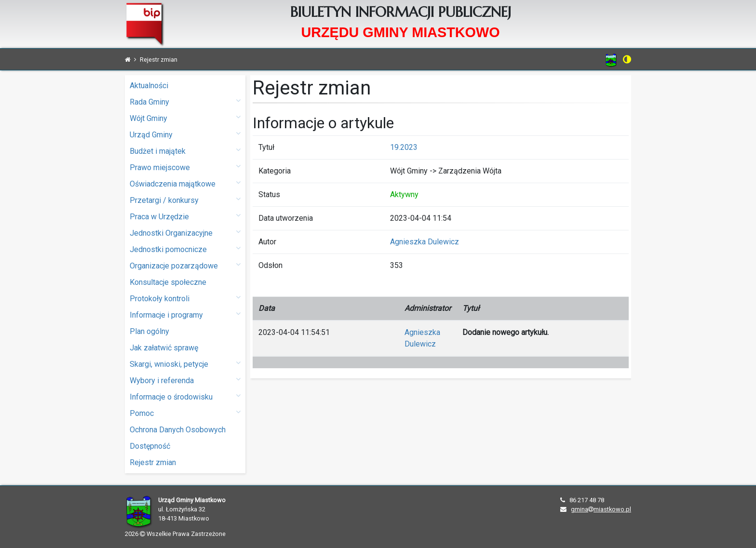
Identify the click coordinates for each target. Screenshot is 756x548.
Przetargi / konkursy (185, 200)
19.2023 (404, 147)
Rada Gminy (185, 101)
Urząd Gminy (185, 134)
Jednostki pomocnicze (185, 249)
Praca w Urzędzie (185, 216)
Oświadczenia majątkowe (185, 183)
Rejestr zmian (153, 462)
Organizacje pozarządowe (185, 265)
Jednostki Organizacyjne (185, 233)
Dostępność (150, 446)
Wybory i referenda (185, 380)
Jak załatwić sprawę (164, 348)
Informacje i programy (185, 314)
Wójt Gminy (185, 118)
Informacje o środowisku (185, 396)
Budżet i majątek (185, 151)
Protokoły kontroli (185, 298)
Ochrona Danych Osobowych (178, 430)
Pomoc (185, 413)
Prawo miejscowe (185, 167)
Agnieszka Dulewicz (425, 242)
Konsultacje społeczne (168, 282)
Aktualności (149, 86)
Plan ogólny (149, 331)
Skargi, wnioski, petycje (185, 364)
